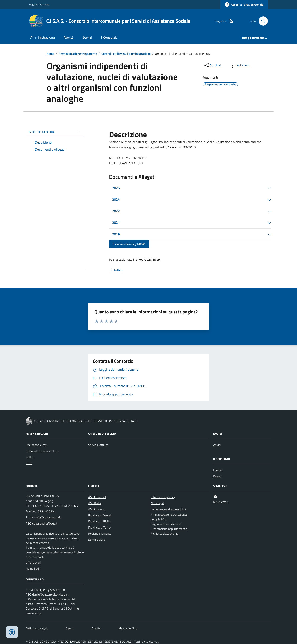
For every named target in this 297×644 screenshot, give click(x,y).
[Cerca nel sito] (262, 21)
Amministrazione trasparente (78, 54)
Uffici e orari (33, 562)
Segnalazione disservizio (166, 524)
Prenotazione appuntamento (169, 529)
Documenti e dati (36, 445)
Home (50, 54)
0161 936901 (47, 511)
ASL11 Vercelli (97, 497)
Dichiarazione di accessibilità (168, 509)
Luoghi (217, 470)
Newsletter (220, 502)
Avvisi (217, 445)
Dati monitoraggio (37, 628)
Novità (69, 37)
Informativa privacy (163, 497)
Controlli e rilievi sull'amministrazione (126, 54)
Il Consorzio (109, 37)
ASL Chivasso (97, 509)
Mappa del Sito (128, 628)
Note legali (158, 503)
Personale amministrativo (42, 451)
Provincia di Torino (99, 527)
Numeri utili (33, 568)
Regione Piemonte (39, 4)
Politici (30, 457)
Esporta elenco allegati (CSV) (129, 244)
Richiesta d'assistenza (165, 533)
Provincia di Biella (99, 521)
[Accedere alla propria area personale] (244, 5)
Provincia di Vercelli (100, 515)
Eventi (217, 476)
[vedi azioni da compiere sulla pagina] (239, 65)
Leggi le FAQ (159, 519)
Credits (96, 628)
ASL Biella (95, 503)
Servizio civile (97, 540)
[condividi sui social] (213, 65)
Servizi (87, 37)
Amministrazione (43, 37)
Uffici (29, 463)
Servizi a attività (98, 445)
